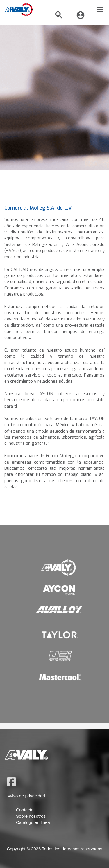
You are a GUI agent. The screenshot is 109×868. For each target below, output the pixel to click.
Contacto (25, 810)
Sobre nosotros (31, 816)
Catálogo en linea (33, 822)
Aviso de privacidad (26, 796)
